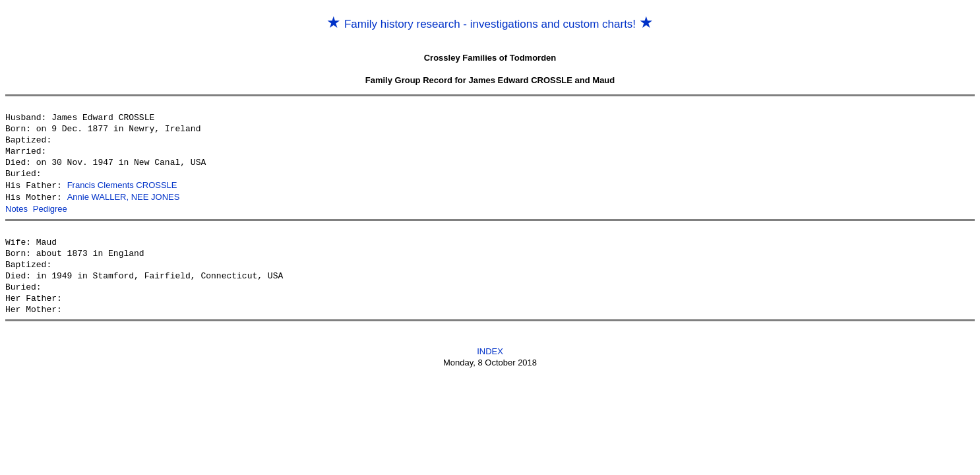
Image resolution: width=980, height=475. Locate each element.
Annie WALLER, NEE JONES (124, 196)
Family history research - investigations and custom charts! (490, 24)
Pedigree (50, 207)
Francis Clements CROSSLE (122, 185)
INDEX (490, 349)
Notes (16, 207)
